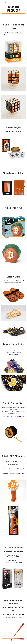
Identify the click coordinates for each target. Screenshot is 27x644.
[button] (2, 2)
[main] (14, 9)
